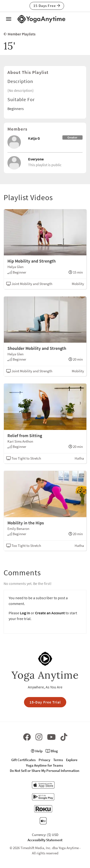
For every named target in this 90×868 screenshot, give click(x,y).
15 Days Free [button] (47, 6)
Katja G (34, 138)
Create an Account (50, 613)
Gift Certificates (23, 760)
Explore (72, 760)
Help (37, 751)
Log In (25, 613)
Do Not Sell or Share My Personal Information (45, 771)
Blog (52, 751)
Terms (58, 760)
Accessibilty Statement (45, 840)
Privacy (44, 760)
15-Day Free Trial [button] (45, 702)
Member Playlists (20, 34)
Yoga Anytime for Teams (44, 765)
